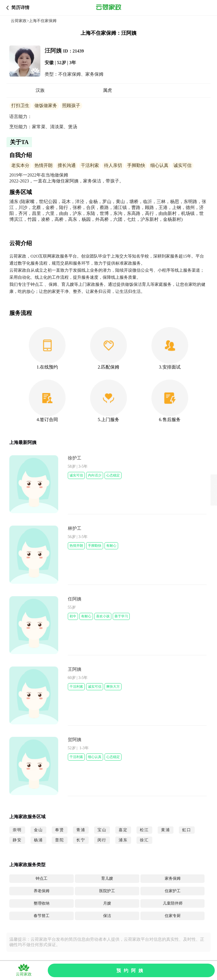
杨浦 (38, 840)
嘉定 (123, 830)
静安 (17, 840)
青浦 (81, 830)
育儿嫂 (107, 878)
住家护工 (173, 891)
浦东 (123, 840)
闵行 (102, 840)
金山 (38, 830)
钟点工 (42, 878)
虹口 (187, 830)
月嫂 (107, 903)
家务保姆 (173, 878)
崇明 (17, 830)
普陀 (60, 840)
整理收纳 (42, 903)
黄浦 (166, 830)
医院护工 (107, 891)
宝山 (102, 830)
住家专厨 (173, 916)
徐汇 (144, 840)
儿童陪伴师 (173, 903)
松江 (144, 830)
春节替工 (42, 916)
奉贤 (60, 830)
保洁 (107, 916)
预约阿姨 (131, 971)
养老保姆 (42, 891)
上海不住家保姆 (43, 21)
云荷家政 (19, 21)
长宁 (81, 840)
